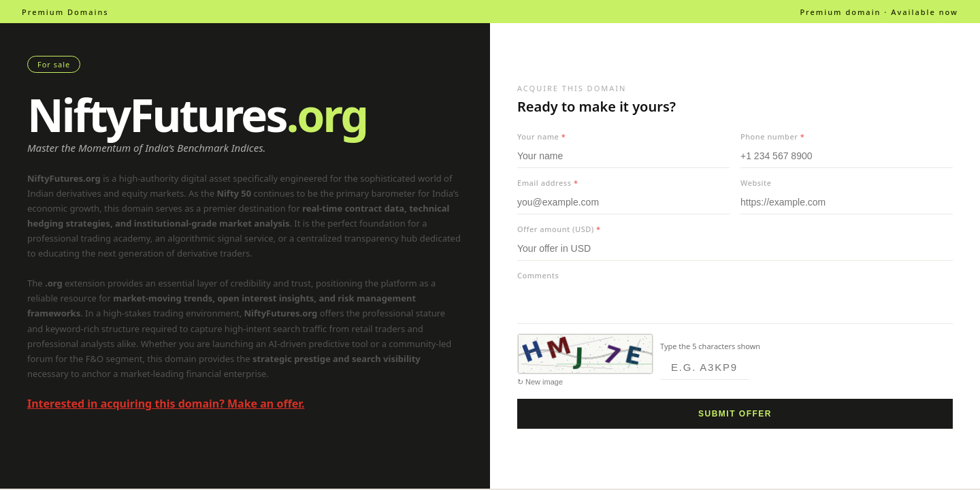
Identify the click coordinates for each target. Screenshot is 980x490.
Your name (541, 136)
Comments (538, 275)
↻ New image (540, 382)
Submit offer (735, 414)
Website (756, 183)
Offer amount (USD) (559, 229)
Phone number (772, 136)
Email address (548, 183)
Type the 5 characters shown (710, 346)
